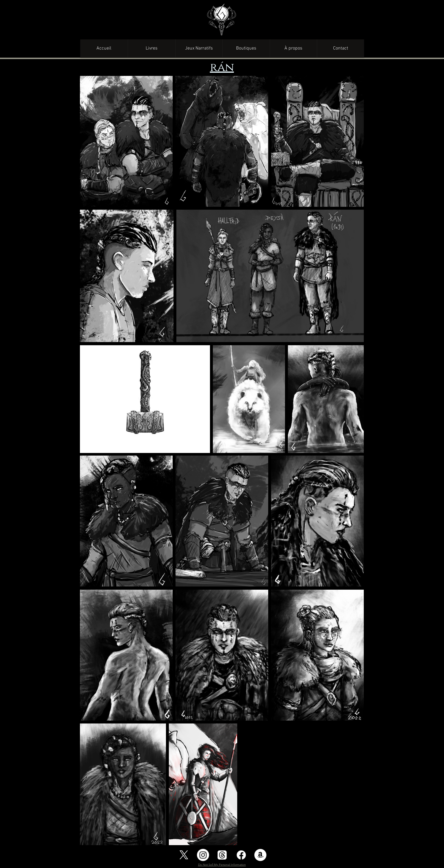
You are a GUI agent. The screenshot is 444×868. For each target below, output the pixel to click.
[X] (184, 855)
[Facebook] (241, 855)
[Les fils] (222, 855)
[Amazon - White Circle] (260, 855)
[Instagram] (203, 855)
